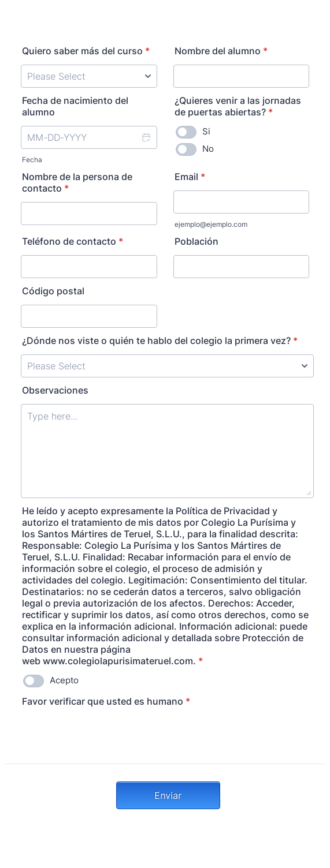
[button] (146, 137)
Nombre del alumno (221, 51)
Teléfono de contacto (73, 241)
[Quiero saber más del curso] (89, 76)
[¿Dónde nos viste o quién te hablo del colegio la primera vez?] (167, 366)
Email (190, 177)
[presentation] (109, 738)
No (208, 149)
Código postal (53, 291)
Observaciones (55, 390)
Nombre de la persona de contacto (77, 182)
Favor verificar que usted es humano (106, 701)
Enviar (168, 795)
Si (206, 131)
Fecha (32, 160)
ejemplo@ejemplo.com (211, 224)
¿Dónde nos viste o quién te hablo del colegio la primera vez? (160, 341)
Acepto (64, 680)
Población (196, 241)
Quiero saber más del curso (86, 51)
